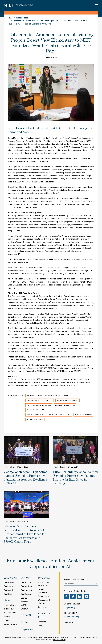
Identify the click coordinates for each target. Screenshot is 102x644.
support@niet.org (71, 617)
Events (24, 605)
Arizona (30, 396)
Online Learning (45, 597)
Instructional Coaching (68, 400)
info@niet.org (69, 608)
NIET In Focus (10, 613)
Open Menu (97, 5)
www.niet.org (81, 368)
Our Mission (9, 583)
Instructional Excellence (43, 584)
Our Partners (26, 591)
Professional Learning (65, 405)
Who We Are (11, 578)
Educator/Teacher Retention (40, 400)
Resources (44, 578)
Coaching (42, 607)
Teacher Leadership (83, 415)
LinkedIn (80, 596)
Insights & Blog (10, 625)
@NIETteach (63, 371)
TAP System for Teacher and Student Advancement (49, 415)
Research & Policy (44, 616)
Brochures (25, 609)
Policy (41, 626)
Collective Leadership (43, 591)
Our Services (26, 587)
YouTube (87, 596)
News (10, 18)
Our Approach (27, 583)
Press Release (22, 18)
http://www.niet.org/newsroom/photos (39, 360)
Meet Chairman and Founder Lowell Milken (43, 638)
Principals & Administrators (39, 405)
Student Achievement (36, 410)
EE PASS (26, 616)
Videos (7, 621)
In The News (9, 609)
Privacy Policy (70, 623)
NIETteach (42, 371)
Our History (9, 594)
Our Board (8, 591)
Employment (28, 630)
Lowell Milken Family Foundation (66, 296)
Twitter (73, 596)
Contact (25, 623)
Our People (9, 587)
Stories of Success (35, 420)
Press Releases (10, 605)
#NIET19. (78, 371)
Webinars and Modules (44, 602)
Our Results (26, 594)
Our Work (26, 578)
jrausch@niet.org (29, 368)
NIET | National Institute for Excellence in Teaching (18, 5)
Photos (7, 617)
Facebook (66, 596)
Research (42, 622)
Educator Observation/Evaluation (53, 396)
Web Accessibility (59, 640)
